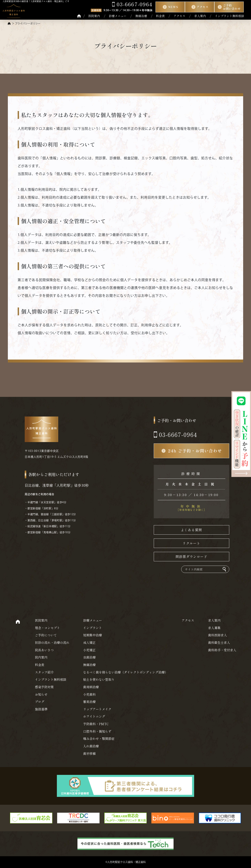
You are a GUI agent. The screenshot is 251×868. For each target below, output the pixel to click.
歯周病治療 (91, 687)
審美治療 (89, 702)
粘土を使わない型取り (99, 679)
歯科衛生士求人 (219, 642)
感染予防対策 (44, 687)
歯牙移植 (89, 753)
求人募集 (214, 628)
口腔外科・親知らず (97, 731)
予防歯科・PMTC (96, 724)
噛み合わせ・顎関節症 (99, 739)
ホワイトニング (94, 716)
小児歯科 (89, 694)
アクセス (179, 16)
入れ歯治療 (91, 746)
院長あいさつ (44, 650)
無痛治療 (141, 16)
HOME (79, 16)
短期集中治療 (93, 635)
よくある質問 (191, 530)
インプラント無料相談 (229, 16)
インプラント (93, 628)
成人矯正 (89, 642)
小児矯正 (89, 650)
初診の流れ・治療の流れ (52, 642)
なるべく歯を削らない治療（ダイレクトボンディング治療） (125, 672)
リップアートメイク (97, 709)
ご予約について (46, 635)
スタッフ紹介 (44, 672)
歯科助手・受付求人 (222, 650)
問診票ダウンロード (191, 556)
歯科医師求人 (217, 635)
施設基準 (41, 709)
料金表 (160, 16)
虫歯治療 (89, 657)
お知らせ (41, 694)
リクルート (191, 543)
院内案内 (41, 657)
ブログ (40, 702)
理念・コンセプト (47, 628)
